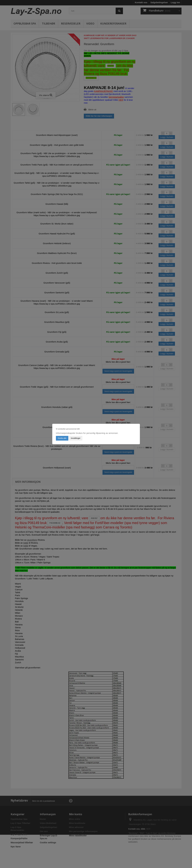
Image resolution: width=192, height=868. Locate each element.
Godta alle (62, 438)
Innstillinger (76, 438)
